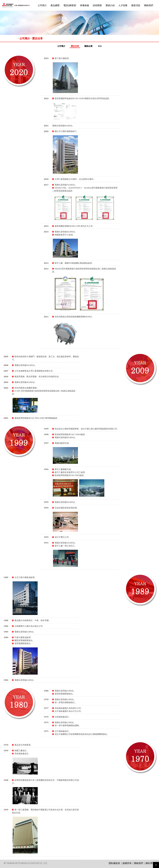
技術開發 (97, 5)
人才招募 (123, 5)
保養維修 (84, 5)
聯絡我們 (149, 5)
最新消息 (136, 5)
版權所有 (127, 863)
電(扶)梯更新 (70, 5)
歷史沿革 (75, 46)
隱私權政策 (114, 863)
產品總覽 (55, 5)
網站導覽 (150, 863)
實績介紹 (110, 5)
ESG (100, 46)
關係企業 (88, 46)
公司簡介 (42, 5)
